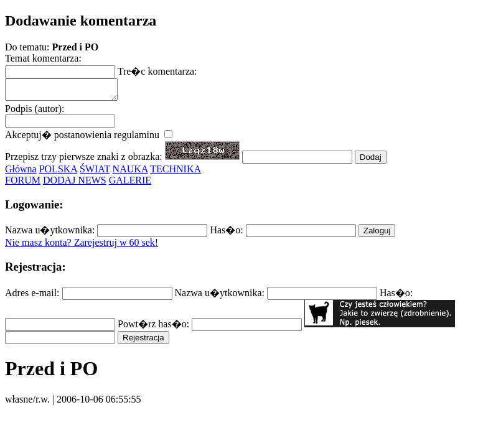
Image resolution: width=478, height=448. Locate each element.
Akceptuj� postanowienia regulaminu (89, 138)
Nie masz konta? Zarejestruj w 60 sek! (82, 246)
